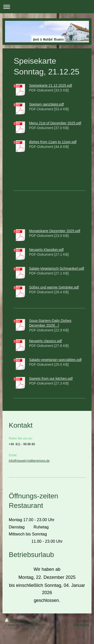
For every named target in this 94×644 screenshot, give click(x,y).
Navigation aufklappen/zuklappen (47, 7)
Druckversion (17, 621)
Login (85, 620)
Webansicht (81, 625)
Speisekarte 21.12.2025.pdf (51, 85)
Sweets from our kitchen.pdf (51, 379)
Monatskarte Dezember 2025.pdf (55, 231)
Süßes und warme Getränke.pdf (54, 287)
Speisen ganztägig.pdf (46, 104)
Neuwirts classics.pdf (45, 341)
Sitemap (36, 621)
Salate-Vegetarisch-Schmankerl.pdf (57, 268)
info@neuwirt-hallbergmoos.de (29, 461)
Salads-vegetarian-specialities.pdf (55, 360)
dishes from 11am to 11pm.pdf (53, 142)
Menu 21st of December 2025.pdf (55, 123)
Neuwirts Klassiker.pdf (46, 250)
